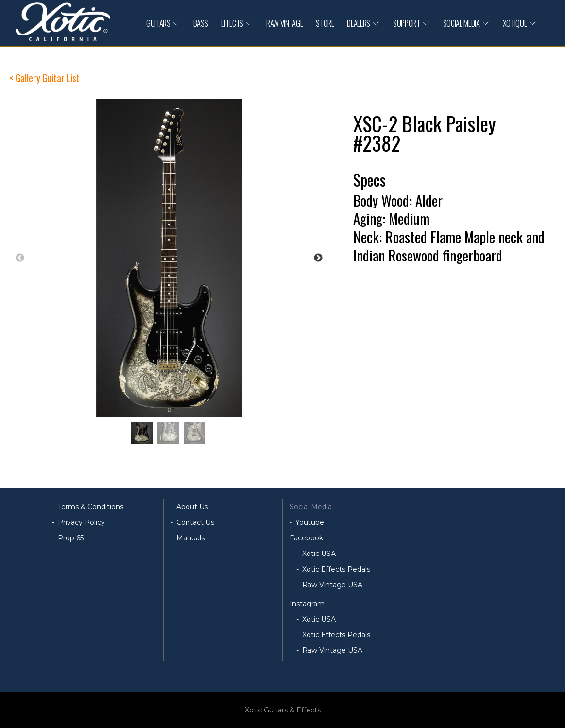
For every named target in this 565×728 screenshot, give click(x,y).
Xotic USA (319, 554)
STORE (325, 23)
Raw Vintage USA (332, 585)
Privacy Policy (81, 522)
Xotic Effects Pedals (336, 569)
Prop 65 (71, 538)
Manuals (190, 538)
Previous (20, 258)
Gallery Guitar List (48, 78)
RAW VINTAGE (284, 23)
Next (318, 258)
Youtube (310, 522)
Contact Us (195, 522)
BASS (201, 23)
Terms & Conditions (91, 507)
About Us (192, 507)
